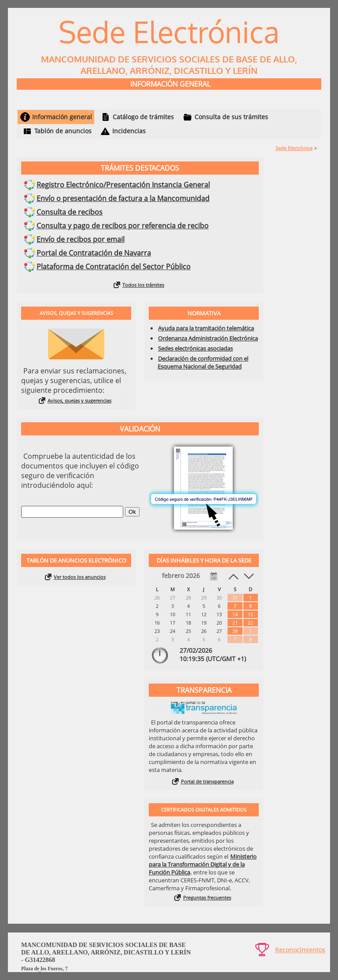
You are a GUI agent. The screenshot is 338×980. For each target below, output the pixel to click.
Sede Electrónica (294, 148)
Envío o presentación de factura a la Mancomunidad (123, 198)
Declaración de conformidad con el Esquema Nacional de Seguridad (203, 362)
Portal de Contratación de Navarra (94, 253)
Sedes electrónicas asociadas (195, 348)
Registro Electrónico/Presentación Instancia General (123, 185)
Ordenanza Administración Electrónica (208, 338)
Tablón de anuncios (63, 131)
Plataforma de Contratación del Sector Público (114, 267)
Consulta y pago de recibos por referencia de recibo (123, 226)
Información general (62, 117)
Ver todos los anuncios (80, 577)
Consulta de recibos (70, 212)
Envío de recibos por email (81, 239)
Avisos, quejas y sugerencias (79, 400)
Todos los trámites (143, 285)
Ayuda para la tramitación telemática (206, 328)
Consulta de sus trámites (231, 117)
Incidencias (129, 131)
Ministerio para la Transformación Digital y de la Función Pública (203, 864)
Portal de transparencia (207, 781)
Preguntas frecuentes (207, 898)
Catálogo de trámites (143, 117)
